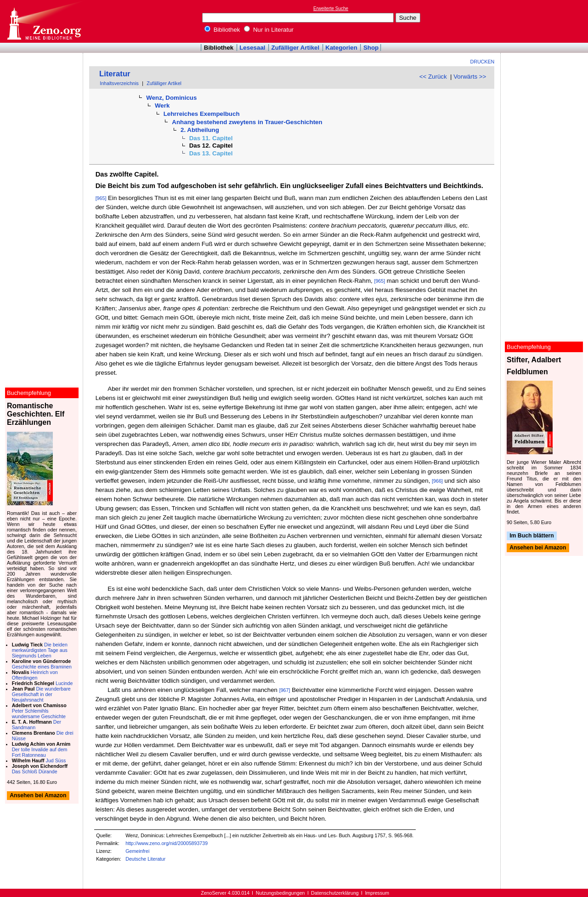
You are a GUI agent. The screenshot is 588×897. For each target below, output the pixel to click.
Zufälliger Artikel (296, 48)
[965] (101, 198)
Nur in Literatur (269, 30)
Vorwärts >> (470, 77)
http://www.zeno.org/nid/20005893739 (167, 843)
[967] (285, 690)
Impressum (377, 893)
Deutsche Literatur (145, 859)
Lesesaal (252, 48)
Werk (162, 106)
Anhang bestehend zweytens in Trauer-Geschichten (247, 122)
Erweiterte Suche (331, 9)
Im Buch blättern (532, 536)
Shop (371, 48)
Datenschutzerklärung (335, 893)
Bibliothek (222, 30)
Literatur (115, 74)
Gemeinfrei (137, 851)
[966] (437, 481)
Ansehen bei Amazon (538, 548)
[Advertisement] (546, 21)
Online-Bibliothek (44, 21)
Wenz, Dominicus (171, 98)
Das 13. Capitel (211, 153)
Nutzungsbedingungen (280, 893)
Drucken (483, 62)
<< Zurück (433, 77)
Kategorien (341, 48)
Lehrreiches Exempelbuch (202, 114)
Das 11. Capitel (211, 138)
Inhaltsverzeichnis (119, 83)
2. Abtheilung (200, 130)
